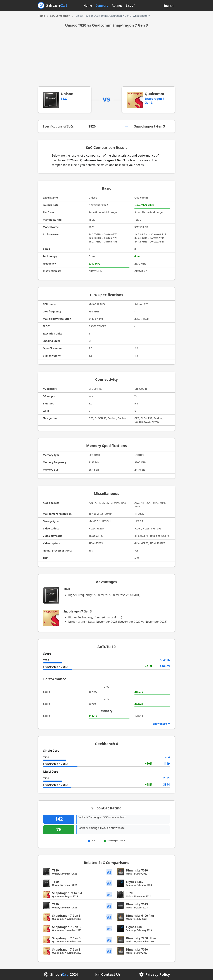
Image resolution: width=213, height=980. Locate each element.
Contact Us (111, 975)
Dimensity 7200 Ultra (141, 938)
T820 (64, 99)
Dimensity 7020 (137, 871)
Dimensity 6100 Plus (140, 916)
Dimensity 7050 (137, 950)
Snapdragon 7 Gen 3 (150, 127)
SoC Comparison (60, 16)
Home (88, 6)
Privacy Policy (158, 975)
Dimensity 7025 (137, 904)
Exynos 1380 (135, 882)
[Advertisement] (106, 60)
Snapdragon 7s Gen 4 (67, 893)
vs (109, 872)
